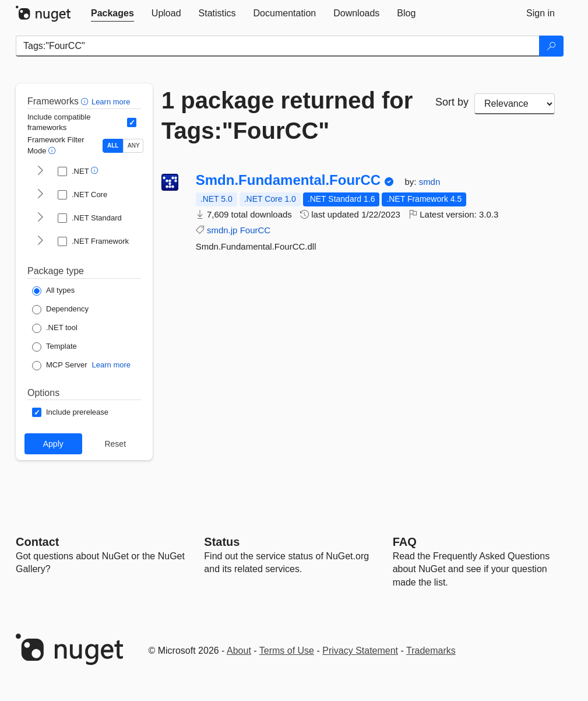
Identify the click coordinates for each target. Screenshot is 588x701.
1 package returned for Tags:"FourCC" (287, 115)
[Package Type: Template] (54, 347)
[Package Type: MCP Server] (60, 366)
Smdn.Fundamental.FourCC (288, 180)
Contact (37, 542)
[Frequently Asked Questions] (405, 542)
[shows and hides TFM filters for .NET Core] (40, 195)
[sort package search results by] (515, 104)
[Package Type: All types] (53, 291)
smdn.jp (222, 230)
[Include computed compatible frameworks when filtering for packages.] (132, 122)
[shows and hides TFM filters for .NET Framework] (40, 241)
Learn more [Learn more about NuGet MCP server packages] (111, 365)
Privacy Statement (360, 651)
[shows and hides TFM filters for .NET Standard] (40, 218)
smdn (430, 182)
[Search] (551, 46)
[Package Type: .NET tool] (55, 328)
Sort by (452, 102)
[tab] (112, 13)
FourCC (256, 230)
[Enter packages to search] (278, 46)
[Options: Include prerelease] (70, 412)
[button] (86, 101)
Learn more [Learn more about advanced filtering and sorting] (111, 102)
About (239, 651)
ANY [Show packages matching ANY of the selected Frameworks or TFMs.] (134, 146)
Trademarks (431, 651)
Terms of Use (287, 651)
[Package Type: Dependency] (60, 310)
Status (222, 542)
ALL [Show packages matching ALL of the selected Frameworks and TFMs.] (113, 146)
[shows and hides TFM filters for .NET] (40, 171)
